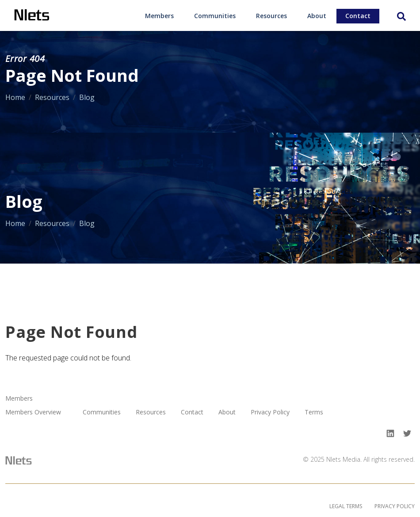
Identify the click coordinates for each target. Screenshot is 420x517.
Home (15, 97)
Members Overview (33, 412)
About (317, 16)
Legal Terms (346, 506)
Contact (358, 16)
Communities (215, 16)
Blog (87, 97)
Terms (314, 412)
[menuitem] (159, 15)
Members (159, 16)
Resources (271, 16)
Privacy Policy (270, 412)
